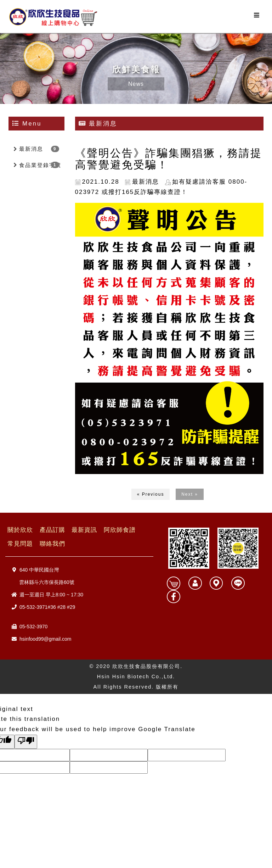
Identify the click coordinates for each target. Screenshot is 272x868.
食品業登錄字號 (40, 165)
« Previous (151, 494)
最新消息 (31, 149)
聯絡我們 (52, 544)
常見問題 (20, 544)
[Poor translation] (26, 742)
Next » (190, 494)
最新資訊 (84, 530)
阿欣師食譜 (120, 530)
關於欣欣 (20, 530)
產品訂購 (52, 530)
